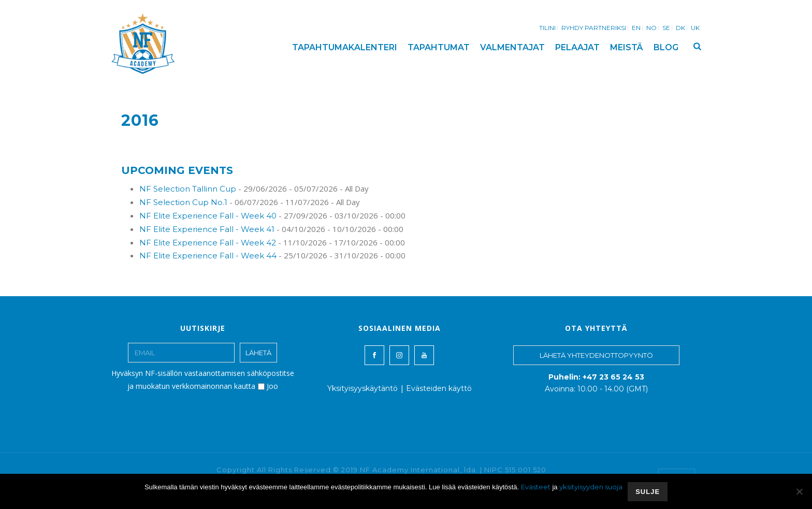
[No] (799, 491)
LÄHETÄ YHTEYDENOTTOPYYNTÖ (596, 355)
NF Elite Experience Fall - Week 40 (208, 216)
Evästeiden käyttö (439, 388)
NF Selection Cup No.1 (183, 202)
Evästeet (536, 487)
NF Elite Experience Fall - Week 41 (207, 229)
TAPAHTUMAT (439, 47)
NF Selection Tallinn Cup (188, 189)
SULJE (648, 492)
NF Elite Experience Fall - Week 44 (208, 256)
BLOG (666, 47)
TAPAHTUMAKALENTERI (345, 47)
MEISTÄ (627, 47)
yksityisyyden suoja (591, 487)
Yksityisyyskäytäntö (363, 388)
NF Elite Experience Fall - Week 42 (208, 243)
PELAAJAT (577, 47)
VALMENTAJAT (512, 47)
